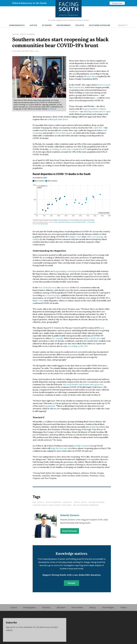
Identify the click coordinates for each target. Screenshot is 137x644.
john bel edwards (96, 502)
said (54, 403)
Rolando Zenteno (22, 51)
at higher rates (75, 237)
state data (91, 76)
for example (58, 338)
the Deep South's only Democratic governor (83, 384)
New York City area (47, 287)
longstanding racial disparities (68, 271)
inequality (68, 502)
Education (61, 607)
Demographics (17, 25)
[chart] (72, 199)
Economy (47, 25)
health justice (80, 502)
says (102, 328)
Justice (33, 25)
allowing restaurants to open (97, 111)
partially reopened (82, 446)
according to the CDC (78, 346)
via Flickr (51, 109)
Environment (64, 25)
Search (123, 25)
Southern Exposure (100, 25)
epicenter (65, 287)
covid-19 (41, 502)
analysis (36, 239)
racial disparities (54, 502)
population (50, 406)
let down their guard (63, 133)
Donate (71, 583)
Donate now (117, 3)
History (92, 607)
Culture (14, 607)
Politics (80, 25)
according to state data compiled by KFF (68, 149)
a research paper (53, 295)
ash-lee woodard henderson (86, 505)
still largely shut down (58, 119)
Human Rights (108, 607)
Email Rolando (70, 531)
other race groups (95, 237)
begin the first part (59, 448)
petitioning (95, 427)
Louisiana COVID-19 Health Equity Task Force (52, 505)
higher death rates (92, 338)
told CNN (98, 128)
